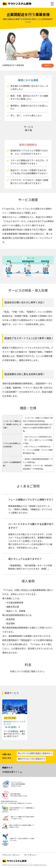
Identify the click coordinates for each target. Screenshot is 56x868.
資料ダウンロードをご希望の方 (31, 759)
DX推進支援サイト (11, 772)
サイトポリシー (30, 855)
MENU (47, 65)
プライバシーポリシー (11, 855)
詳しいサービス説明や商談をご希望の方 (35, 753)
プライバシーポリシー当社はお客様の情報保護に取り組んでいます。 (18, 784)
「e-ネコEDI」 (15, 725)
